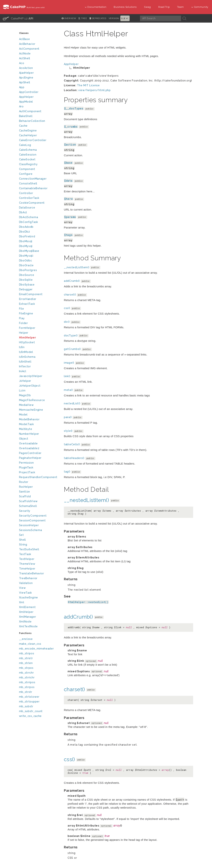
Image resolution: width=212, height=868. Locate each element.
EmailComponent (31, 294)
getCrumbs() (72, 349)
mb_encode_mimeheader (36, 649)
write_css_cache (30, 716)
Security (25, 511)
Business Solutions (125, 7)
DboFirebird (27, 236)
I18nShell (25, 362)
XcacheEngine (29, 597)
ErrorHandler (28, 299)
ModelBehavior (29, 419)
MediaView (26, 405)
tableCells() (72, 444)
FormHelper (27, 328)
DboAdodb (26, 227)
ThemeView (27, 564)
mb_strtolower (29, 697)
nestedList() (72, 403)
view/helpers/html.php (95, 90)
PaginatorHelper (30, 458)
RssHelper (26, 487)
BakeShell (26, 116)
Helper (24, 333)
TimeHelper (27, 569)
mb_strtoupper (29, 702)
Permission (26, 463)
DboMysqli (26, 256)
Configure (26, 174)
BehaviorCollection (32, 121)
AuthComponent (30, 111)
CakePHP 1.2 (18, 18)
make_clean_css (30, 644)
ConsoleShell (28, 183)
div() (67, 322)
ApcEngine (26, 78)
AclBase (25, 39)
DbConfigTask (29, 222)
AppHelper (26, 97)
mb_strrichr (27, 677)
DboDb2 (25, 232)
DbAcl (23, 212)
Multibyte (26, 429)
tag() (67, 472)
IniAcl (23, 371)
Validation (26, 583)
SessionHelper (29, 525)
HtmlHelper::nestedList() (88, 602)
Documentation (96, 7)
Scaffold (25, 496)
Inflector (25, 366)
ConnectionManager (33, 179)
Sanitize (25, 492)
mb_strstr (26, 692)
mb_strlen (26, 663)
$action (70, 145)
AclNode (25, 54)
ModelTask (26, 424)
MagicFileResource (32, 400)
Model (23, 415)
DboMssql (26, 241)
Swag (147, 7)
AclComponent (29, 49)
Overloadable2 (29, 448)
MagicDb (25, 395)
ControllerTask (29, 198)
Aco (22, 63)
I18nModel (26, 352)
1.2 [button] (125, 18)
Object (24, 439)
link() (67, 376)
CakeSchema (28, 150)
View (22, 588)
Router (24, 482)
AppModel (26, 102)
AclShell (25, 58)
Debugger (26, 289)
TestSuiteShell (29, 549)
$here (69, 199)
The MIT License (88, 85)
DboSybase (27, 285)
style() (68, 431)
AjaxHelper (26, 73)
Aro (21, 106)
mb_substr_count (31, 711)
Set (21, 535)
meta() (68, 390)
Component (27, 169)
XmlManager (28, 617)
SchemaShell (28, 506)
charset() (70, 295)
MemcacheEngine (31, 410)
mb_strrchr (26, 673)
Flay (22, 318)
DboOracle (26, 265)
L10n (22, 390)
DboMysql (26, 246)
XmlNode (25, 622)
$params (70, 217)
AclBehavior (27, 44)
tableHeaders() (74, 458)
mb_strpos (26, 668)
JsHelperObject (30, 386)
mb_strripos (27, 682)
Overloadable (28, 443)
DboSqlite (26, 280)
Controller (26, 193)
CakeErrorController (33, 140)
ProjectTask (27, 472)
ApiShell (25, 82)
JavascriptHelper (31, 376)
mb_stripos (27, 653)
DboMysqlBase (29, 251)
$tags (68, 235)
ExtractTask (27, 304)
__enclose (26, 639)
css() (67, 308)
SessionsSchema (31, 530)
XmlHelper (26, 612)
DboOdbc (26, 261)
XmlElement (27, 607)
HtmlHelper (28, 338)
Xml (22, 602)
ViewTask (26, 593)
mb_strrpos (27, 687)
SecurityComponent (33, 516)
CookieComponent (32, 203)
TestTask (25, 554)
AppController (29, 92)
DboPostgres (28, 270)
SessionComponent (32, 520)
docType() (71, 335)
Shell (23, 540)
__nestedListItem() (77, 267)
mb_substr (26, 706)
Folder (24, 323)
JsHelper (25, 381)
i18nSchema (27, 357)
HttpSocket (27, 342)
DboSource (27, 275)
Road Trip (164, 7)
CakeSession (28, 155)
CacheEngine (28, 131)
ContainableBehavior (33, 188)
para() (68, 417)
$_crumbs (71, 127)
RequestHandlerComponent (38, 477)
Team (181, 7)
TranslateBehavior (32, 573)
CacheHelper (28, 135)
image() (69, 363)
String (23, 545)
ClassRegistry (28, 164)
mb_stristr (26, 658)
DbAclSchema (29, 217)
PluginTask (26, 468)
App (22, 87)
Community (200, 7)
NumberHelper (29, 434)
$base (68, 163)
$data (68, 181)
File (22, 309)
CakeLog (25, 145)
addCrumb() (72, 281)
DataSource (27, 208)
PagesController (30, 453)
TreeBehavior (28, 578)
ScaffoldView (28, 501)
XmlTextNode (28, 626)
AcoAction (26, 68)
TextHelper (27, 559)
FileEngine (26, 313)
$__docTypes (74, 108)
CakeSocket (27, 159)
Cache (23, 126)
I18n (22, 347)
